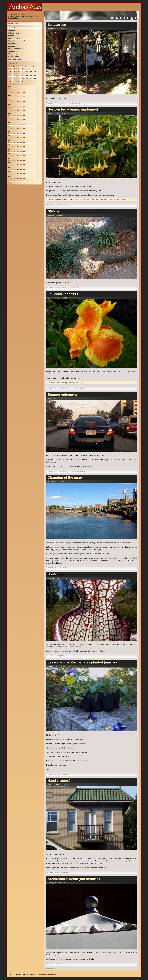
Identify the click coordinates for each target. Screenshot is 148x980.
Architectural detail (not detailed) (74, 879)
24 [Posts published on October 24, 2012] (23, 78)
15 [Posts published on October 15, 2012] (14, 75)
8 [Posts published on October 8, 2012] (14, 72)
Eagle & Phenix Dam (64, 549)
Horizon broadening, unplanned (73, 109)
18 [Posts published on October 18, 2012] (27, 75)
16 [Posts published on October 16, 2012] (19, 75)
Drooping (12, 46)
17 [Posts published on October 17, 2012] (23, 75)
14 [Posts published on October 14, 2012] (10, 75)
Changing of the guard (65, 478)
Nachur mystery (14, 38)
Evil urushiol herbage (16, 49)
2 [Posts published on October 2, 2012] (19, 69)
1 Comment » (65, 205)
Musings (33, 16)
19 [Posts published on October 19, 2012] (31, 75)
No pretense (13, 43)
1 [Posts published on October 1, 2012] (14, 69)
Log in (11, 183)
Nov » (15, 84)
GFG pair (55, 211)
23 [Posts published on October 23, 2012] (19, 78)
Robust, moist (13, 33)
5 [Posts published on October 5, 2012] (31, 69)
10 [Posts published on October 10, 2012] (23, 72)
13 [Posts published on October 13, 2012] (35, 72)
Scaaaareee (57, 25)
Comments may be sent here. (47, 975)
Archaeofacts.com (15, 16)
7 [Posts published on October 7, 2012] (10, 72)
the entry (76, 195)
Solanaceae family (65, 200)
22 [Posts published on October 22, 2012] (14, 78)
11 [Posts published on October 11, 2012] (27, 72)
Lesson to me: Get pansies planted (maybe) (82, 662)
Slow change (13, 51)
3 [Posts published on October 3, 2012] (23, 69)
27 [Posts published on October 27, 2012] (35, 78)
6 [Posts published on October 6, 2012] (35, 69)
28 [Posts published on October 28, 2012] (10, 81)
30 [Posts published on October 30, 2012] (19, 81)
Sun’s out (55, 574)
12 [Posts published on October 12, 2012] (31, 72)
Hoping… (12, 36)
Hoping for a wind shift (17, 41)
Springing (12, 30)
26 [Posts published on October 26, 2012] (31, 78)
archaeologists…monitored (83, 554)
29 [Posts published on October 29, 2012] (14, 81)
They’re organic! (14, 54)
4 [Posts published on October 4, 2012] (27, 69)
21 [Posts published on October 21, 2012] (10, 78)
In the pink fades (14, 59)
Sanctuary (14, 23)
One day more (13, 57)
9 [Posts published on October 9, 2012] (19, 72)
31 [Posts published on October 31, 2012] (23, 81)
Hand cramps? (59, 781)
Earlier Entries (50, 968)
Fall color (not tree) (63, 294)
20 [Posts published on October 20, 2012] (35, 75)
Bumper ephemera (62, 395)
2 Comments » (66, 656)
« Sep (9, 84)
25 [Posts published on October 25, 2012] (27, 78)
